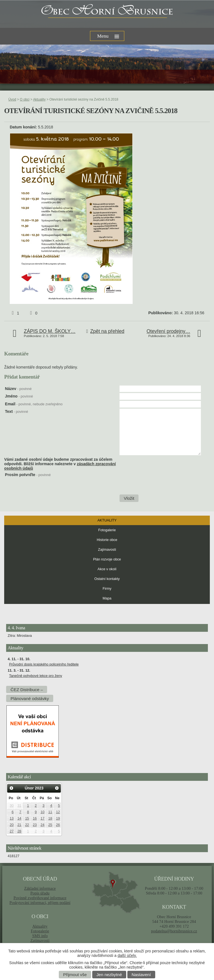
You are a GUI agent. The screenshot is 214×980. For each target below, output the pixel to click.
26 (58, 825)
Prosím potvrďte (28, 475)
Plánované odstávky (30, 699)
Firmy (107, 589)
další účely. (127, 955)
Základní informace (40, 888)
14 (19, 818)
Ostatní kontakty (107, 579)
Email (34, 404)
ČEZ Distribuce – (27, 690)
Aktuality (39, 99)
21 (19, 825)
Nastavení (141, 975)
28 (19, 831)
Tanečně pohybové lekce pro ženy (35, 676)
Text (17, 411)
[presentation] (161, 483)
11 (50, 812)
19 (58, 818)
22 (27, 825)
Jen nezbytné (109, 975)
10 (43, 812)
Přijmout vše (75, 975)
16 (35, 818)
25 (50, 825)
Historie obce (107, 540)
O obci (25, 99)
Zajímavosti (107, 550)
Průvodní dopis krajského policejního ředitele (44, 664)
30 (12, 806)
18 (50, 818)
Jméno (19, 396)
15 (27, 818)
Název (18, 389)
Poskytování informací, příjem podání (40, 903)
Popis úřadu (40, 893)
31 (19, 806)
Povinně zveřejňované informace (40, 898)
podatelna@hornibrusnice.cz (174, 931)
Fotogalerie (107, 530)
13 (12, 818)
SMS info (40, 936)
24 (43, 825)
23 (35, 825)
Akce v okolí (107, 569)
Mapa (107, 598)
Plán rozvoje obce (107, 559)
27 (12, 831)
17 (43, 818)
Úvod (12, 99)
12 (58, 812)
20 (12, 825)
